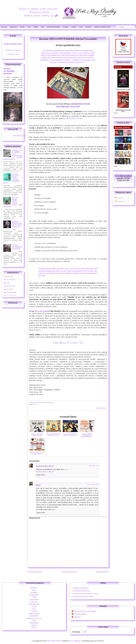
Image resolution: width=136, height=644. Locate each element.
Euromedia (34, 599)
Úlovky (22, 27)
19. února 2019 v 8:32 (93, 485)
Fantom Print (34, 604)
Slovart (34, 627)
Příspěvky (119, 198)
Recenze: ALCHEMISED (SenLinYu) (9, 71)
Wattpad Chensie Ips (81, 591)
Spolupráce (14, 27)
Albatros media (9, 296)
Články (36, 27)
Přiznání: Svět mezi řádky (83, 596)
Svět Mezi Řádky (80, 614)
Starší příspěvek (102, 572)
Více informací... (101, 408)
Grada (34, 606)
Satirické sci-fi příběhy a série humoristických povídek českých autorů (13, 155)
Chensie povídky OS (81, 588)
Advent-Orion (8, 279)
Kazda (34, 611)
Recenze (4, 27)
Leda (34, 620)
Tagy (43, 27)
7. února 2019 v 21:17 (93, 466)
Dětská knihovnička (54, 27)
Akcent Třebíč (8, 286)
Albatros (6, 289)
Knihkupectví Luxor (34, 618)
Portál (35, 404)
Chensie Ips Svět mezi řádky (85, 611)
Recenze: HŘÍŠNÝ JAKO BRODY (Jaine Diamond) (17, 224)
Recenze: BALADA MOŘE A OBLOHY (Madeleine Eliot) (13, 178)
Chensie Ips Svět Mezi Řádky (38, 402)
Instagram (17, 50)
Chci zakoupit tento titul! (68, 107)
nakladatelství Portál (80, 104)
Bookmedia (34, 595)
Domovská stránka (69, 572)
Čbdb (34, 597)
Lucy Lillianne (75, 641)
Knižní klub (34, 616)
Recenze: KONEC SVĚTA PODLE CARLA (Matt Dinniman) (13, 202)
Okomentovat (35, 518)
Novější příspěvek (34, 572)
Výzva (81, 27)
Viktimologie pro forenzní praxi (123, 111)
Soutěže (74, 27)
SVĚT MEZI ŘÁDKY (19, 136)
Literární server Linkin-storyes (85, 594)
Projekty (66, 27)
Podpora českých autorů (102, 27)
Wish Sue (77, 617)
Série (29, 27)
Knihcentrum (34, 613)
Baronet (34, 588)
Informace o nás (13, 54)
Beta (34, 590)
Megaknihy (34, 623)
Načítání (117, 184)
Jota (34, 609)
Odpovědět (41, 475)
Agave (5, 283)
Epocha (34, 602)
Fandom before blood (45, 466)
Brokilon (34, 592)
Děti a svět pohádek (42, 311)
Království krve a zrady (123, 90)
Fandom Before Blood (45, 472)
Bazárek (88, 27)
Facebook (8, 50)
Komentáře (120, 201)
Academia (7, 276)
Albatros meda (8, 292)
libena (38, 485)
